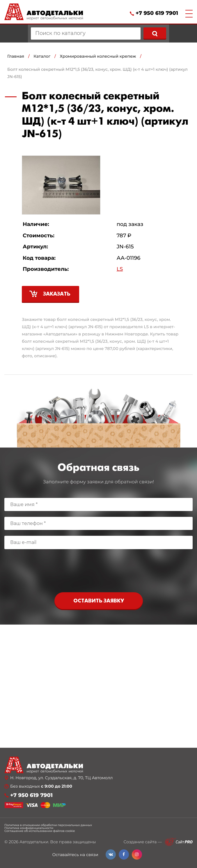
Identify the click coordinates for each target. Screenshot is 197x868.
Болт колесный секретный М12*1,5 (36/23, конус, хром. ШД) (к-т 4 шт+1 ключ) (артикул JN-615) (97, 73)
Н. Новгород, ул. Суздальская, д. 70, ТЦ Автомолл (61, 778)
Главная (16, 56)
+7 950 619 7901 (157, 13)
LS (120, 269)
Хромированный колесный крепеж (98, 56)
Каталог (42, 56)
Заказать (57, 294)
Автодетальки (34, 842)
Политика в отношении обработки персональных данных (48, 825)
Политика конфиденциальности (29, 828)
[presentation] (99, 572)
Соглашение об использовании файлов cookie (40, 831)
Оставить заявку (99, 601)
